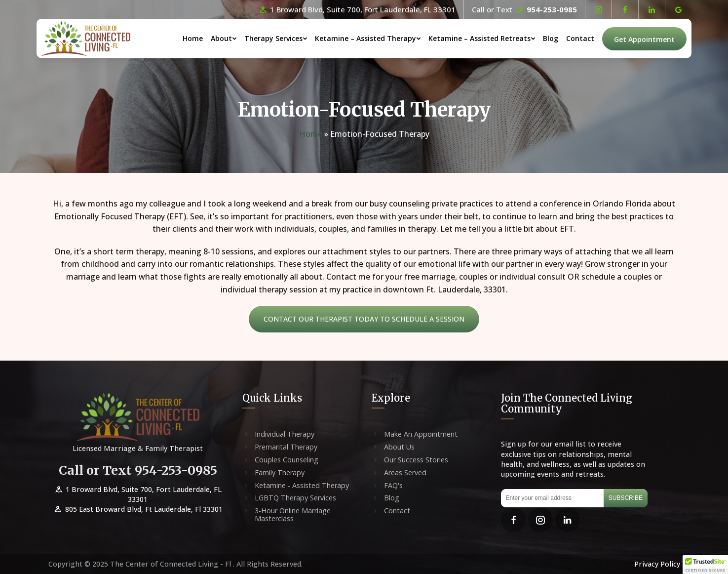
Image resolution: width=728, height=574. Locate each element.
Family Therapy (280, 473)
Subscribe (626, 498)
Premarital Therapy (286, 447)
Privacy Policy (657, 564)
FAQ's (393, 486)
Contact (580, 38)
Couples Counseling (287, 460)
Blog (551, 38)
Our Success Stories (416, 460)
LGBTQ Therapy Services (295, 498)
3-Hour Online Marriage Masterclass (293, 515)
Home (193, 38)
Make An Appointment (421, 434)
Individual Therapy (285, 434)
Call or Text (524, 9)
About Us (399, 447)
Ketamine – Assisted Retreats (479, 38)
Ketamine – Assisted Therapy (365, 38)
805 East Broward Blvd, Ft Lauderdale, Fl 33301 (137, 509)
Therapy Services (273, 38)
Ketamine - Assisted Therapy (302, 486)
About (221, 38)
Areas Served (405, 473)
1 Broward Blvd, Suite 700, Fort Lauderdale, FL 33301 (357, 9)
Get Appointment (644, 39)
